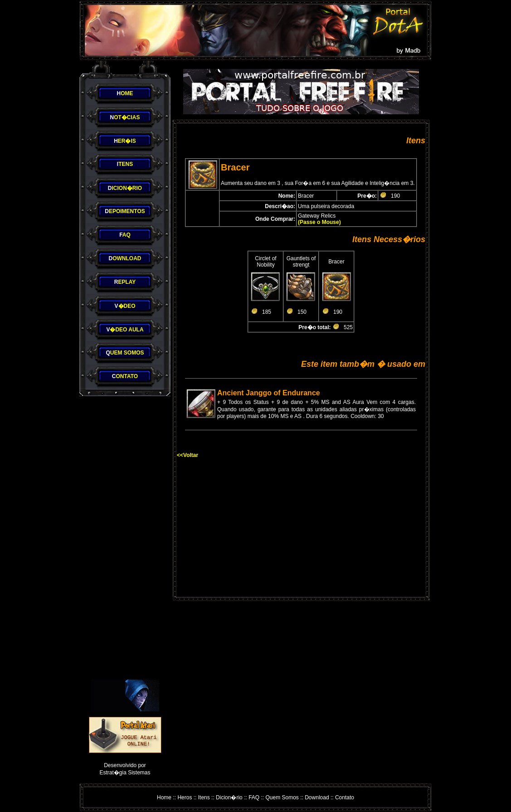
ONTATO (125, 376)
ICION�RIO (125, 188)
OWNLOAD (125, 258)
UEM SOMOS (125, 353)
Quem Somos (282, 797)
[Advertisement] (125, 538)
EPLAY (125, 282)
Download (317, 797)
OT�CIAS (125, 117)
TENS (125, 164)
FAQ (254, 797)
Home (164, 797)
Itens (204, 797)
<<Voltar (187, 455)
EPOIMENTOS (125, 211)
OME (125, 93)
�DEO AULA (125, 330)
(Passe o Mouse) (319, 222)
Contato (345, 797)
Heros (185, 797)
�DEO (125, 306)
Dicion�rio (229, 797)
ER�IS (125, 141)
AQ (125, 235)
